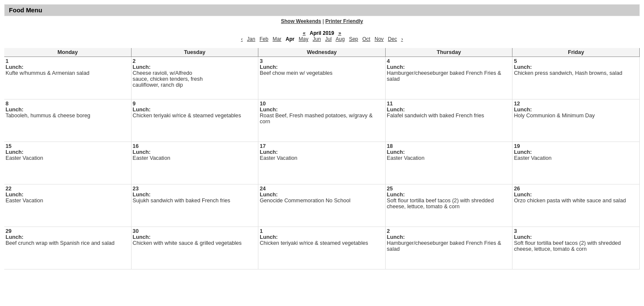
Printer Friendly (344, 21)
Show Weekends (301, 21)
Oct (366, 39)
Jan (251, 39)
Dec (392, 39)
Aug (340, 39)
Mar (277, 39)
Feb (264, 39)
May (304, 39)
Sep (353, 39)
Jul (328, 39)
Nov (379, 39)
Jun (316, 39)
